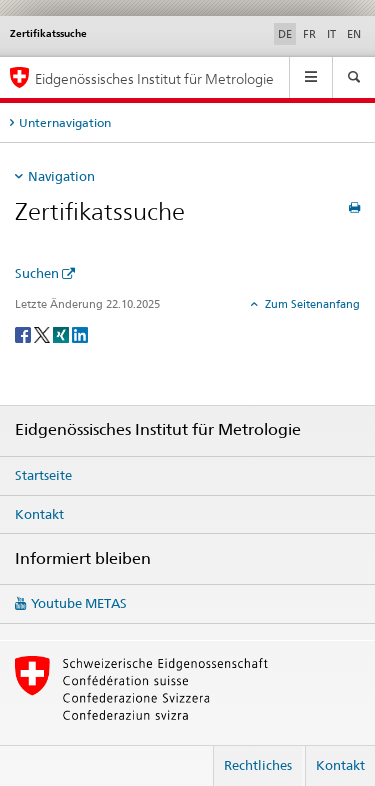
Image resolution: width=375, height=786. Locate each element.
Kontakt (39, 514)
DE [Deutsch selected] (285, 34)
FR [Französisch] (309, 34)
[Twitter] (43, 333)
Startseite (43, 475)
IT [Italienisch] (331, 34)
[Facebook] (24, 333)
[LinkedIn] (80, 333)
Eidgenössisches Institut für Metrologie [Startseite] (154, 78)
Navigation (61, 176)
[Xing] (62, 333)
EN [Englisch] (354, 34)
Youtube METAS (79, 603)
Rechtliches (258, 765)
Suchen (37, 273)
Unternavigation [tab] (65, 122)
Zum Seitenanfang (311, 304)
